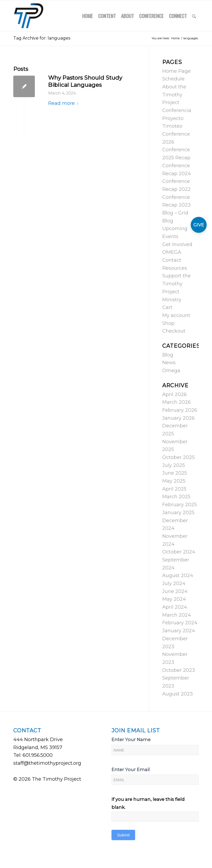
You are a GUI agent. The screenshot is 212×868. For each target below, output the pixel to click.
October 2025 (178, 457)
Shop (168, 323)
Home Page (176, 71)
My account (176, 315)
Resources (175, 268)
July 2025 (174, 465)
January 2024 (179, 631)
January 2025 (178, 513)
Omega (171, 371)
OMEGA (172, 252)
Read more (64, 103)
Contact (172, 260)
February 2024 (180, 623)
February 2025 (180, 505)
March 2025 (176, 497)
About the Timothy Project (174, 95)
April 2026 (174, 394)
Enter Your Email (131, 770)
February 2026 (180, 410)
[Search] (194, 16)
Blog (168, 221)
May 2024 (174, 599)
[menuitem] (88, 16)
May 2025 (174, 481)
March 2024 (177, 615)
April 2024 (175, 607)
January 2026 (178, 418)
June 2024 (175, 591)
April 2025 (174, 489)
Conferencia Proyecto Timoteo (177, 118)
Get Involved (177, 244)
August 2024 (178, 575)
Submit (123, 835)
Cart (167, 307)
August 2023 (178, 694)
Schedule (173, 79)
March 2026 (176, 402)
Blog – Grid (175, 213)
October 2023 (179, 670)
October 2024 (179, 552)
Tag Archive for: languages (42, 38)
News (169, 363)
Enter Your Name (131, 740)
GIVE (199, 225)
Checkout (174, 331)
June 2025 (175, 473)
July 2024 (174, 583)
